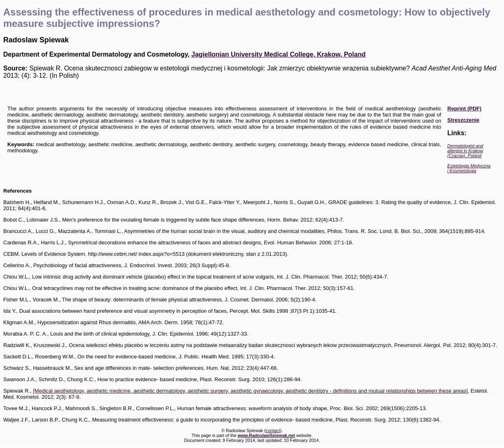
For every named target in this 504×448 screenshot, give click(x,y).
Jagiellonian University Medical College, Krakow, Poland (278, 54)
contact (273, 430)
